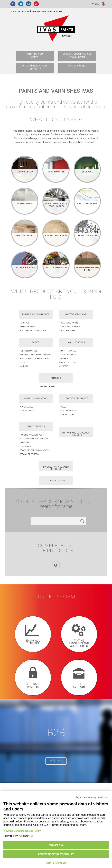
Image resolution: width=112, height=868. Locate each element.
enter (56, 761)
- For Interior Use (28, 351)
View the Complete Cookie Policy (22, 831)
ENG (99, 4)
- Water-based (26, 407)
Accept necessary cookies (56, 854)
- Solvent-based (47, 387)
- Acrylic (23, 362)
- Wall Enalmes (67, 331)
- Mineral (23, 366)
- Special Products (29, 454)
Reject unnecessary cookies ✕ (92, 797)
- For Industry (67, 415)
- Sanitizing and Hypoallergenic (36, 355)
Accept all (56, 845)
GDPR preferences (56, 863)
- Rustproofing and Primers (33, 439)
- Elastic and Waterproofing (34, 359)
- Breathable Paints (70, 327)
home (13, 11)
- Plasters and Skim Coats (32, 331)
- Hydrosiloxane (68, 362)
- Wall (63, 407)
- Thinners (24, 443)
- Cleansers (25, 446)
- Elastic (64, 366)
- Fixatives (24, 323)
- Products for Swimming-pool (35, 450)
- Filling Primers (27, 327)
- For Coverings (68, 411)
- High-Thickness (68, 351)
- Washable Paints (69, 323)
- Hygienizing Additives (30, 435)
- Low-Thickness (68, 355)
